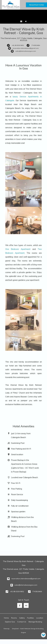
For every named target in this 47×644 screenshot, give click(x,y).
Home (6, 618)
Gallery (22, 618)
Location (40, 618)
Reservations (37, 5)
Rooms (14, 618)
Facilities (30, 618)
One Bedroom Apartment (18, 249)
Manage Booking (35, 622)
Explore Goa (10, 622)
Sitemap (7, 629)
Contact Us (22, 622)
